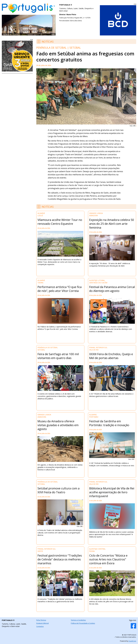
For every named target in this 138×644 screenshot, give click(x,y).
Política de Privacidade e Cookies (83, 623)
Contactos (40, 626)
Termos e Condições (78, 620)
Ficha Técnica (41, 620)
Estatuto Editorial (42, 623)
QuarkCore (132, 641)
